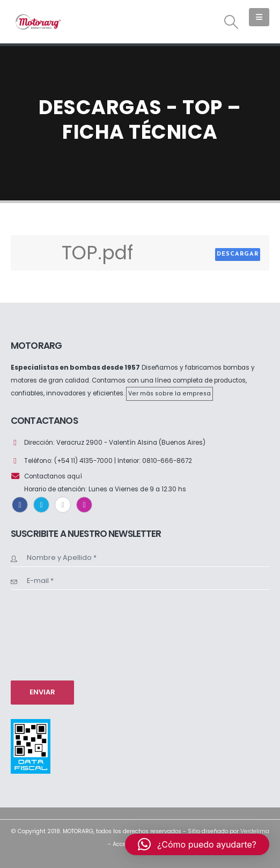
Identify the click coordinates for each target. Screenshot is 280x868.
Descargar (238, 254)
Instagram (84, 505)
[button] (231, 22)
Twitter (41, 505)
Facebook (20, 505)
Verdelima (255, 831)
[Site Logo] (38, 22)
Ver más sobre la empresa (170, 394)
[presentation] (55, 634)
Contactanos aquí (53, 476)
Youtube (63, 505)
